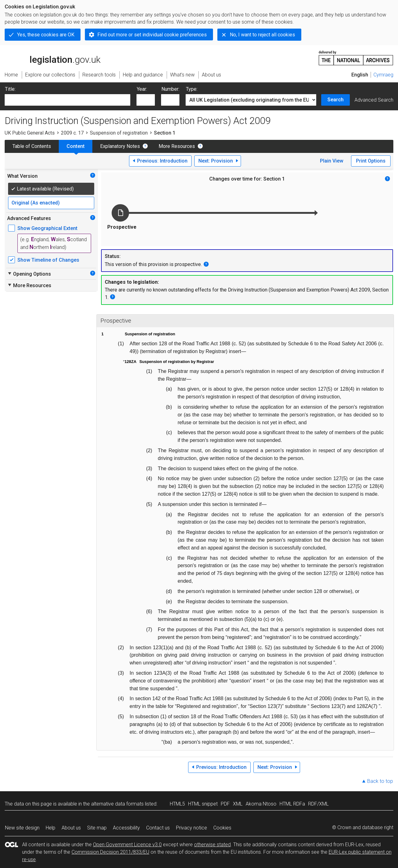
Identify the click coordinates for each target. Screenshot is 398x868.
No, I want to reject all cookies (262, 35)
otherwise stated (212, 845)
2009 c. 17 (72, 133)
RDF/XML (318, 804)
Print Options (371, 161)
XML (238, 804)
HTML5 (177, 804)
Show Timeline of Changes (48, 260)
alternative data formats (117, 804)
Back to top (380, 781)
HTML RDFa (292, 804)
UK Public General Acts (30, 133)
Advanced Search (374, 100)
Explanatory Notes (120, 146)
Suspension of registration (119, 133)
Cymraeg (383, 75)
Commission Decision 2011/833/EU (110, 852)
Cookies (222, 828)
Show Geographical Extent (47, 228)
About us (71, 828)
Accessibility (126, 828)
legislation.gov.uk (53, 57)
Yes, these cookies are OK (46, 35)
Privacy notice (192, 828)
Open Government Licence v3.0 (127, 845)
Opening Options (29, 274)
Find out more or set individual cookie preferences (152, 35)
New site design (22, 828)
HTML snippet (203, 804)
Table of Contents (32, 146)
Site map (97, 828)
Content (76, 146)
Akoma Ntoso (261, 804)
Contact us (158, 828)
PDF (225, 804)
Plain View (332, 161)
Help (51, 828)
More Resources (177, 146)
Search (336, 100)
